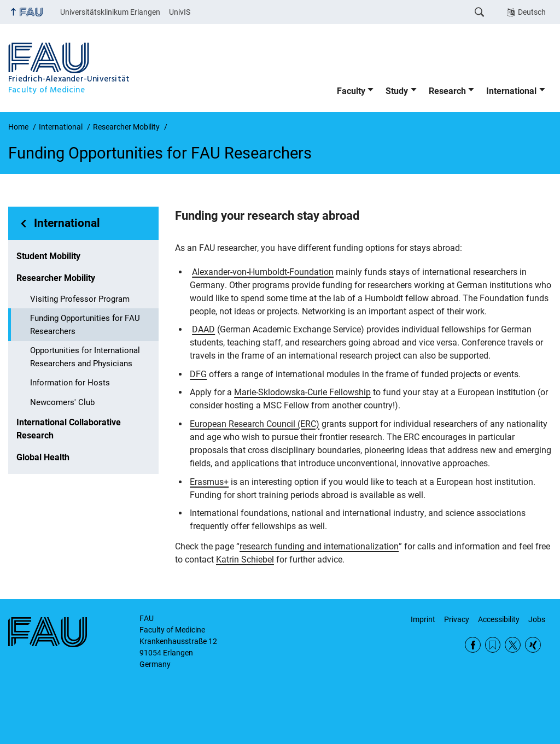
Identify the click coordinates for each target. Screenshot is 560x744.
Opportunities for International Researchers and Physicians (85, 357)
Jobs (537, 619)
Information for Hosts (70, 383)
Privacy (457, 619)
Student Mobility (48, 256)
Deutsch (532, 12)
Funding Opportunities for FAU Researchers (85, 325)
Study (397, 91)
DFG (198, 374)
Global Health (43, 457)
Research (447, 91)
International (511, 91)
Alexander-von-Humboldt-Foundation (263, 272)
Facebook (473, 645)
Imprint (423, 619)
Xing (533, 645)
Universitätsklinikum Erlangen (110, 12)
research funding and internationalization (319, 546)
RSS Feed (493, 645)
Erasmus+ (209, 482)
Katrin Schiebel (245, 560)
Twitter (513, 645)
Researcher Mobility (56, 278)
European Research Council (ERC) (255, 424)
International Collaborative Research (69, 429)
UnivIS (180, 12)
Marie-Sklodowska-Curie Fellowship (302, 392)
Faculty (351, 91)
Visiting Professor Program (80, 299)
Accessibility (499, 619)
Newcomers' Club (62, 402)
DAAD (203, 329)
